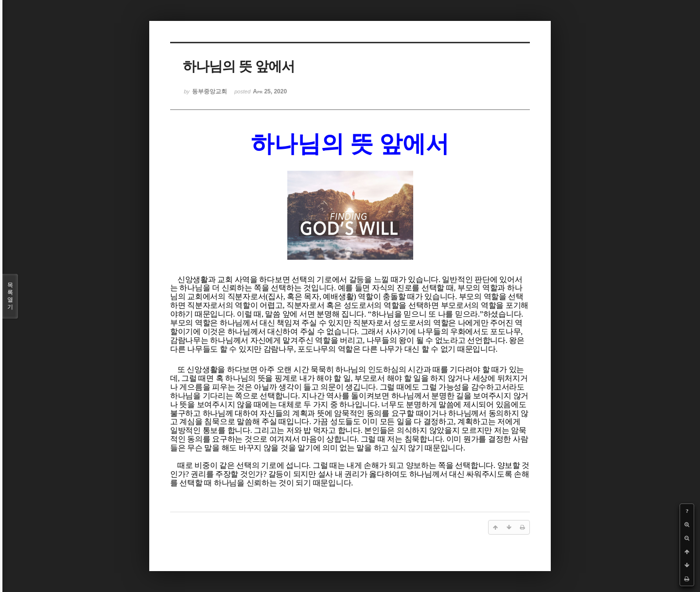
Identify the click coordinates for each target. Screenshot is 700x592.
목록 (10, 296)
